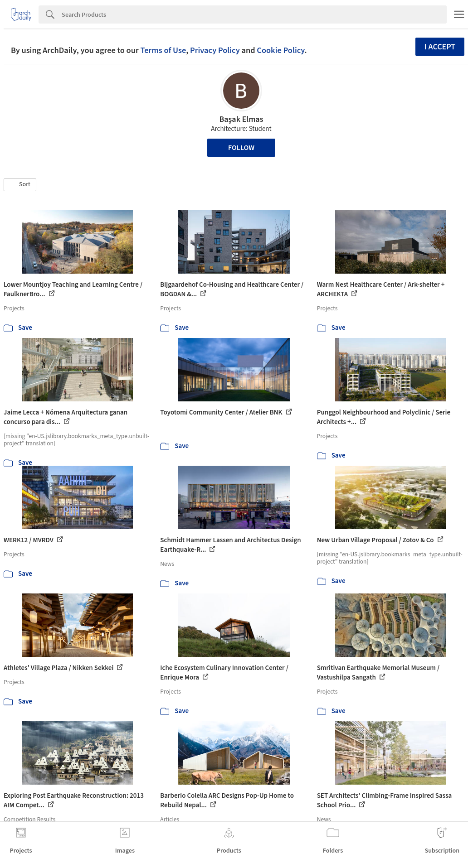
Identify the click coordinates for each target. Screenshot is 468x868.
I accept (440, 47)
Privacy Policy (215, 50)
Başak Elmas (241, 119)
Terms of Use (163, 50)
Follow (241, 148)
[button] (20, 185)
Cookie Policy (280, 50)
